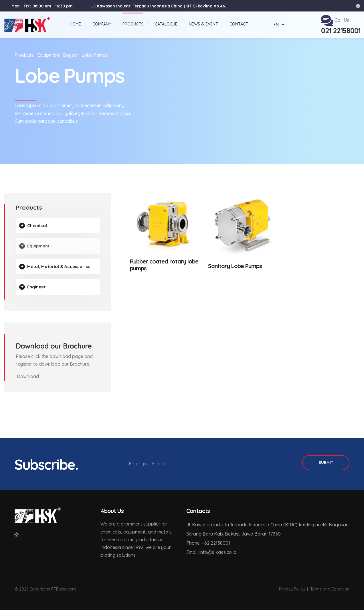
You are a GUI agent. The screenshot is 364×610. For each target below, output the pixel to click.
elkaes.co (222, 552)
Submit (326, 463)
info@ (206, 552)
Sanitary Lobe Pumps (235, 266)
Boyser (71, 55)
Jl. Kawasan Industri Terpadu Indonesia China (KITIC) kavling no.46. (159, 6)
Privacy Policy (292, 589)
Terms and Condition (330, 589)
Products (24, 55)
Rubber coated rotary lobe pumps (164, 265)
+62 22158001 (216, 543)
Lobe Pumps (95, 55)
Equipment (48, 55)
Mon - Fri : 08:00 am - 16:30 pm (42, 6)
